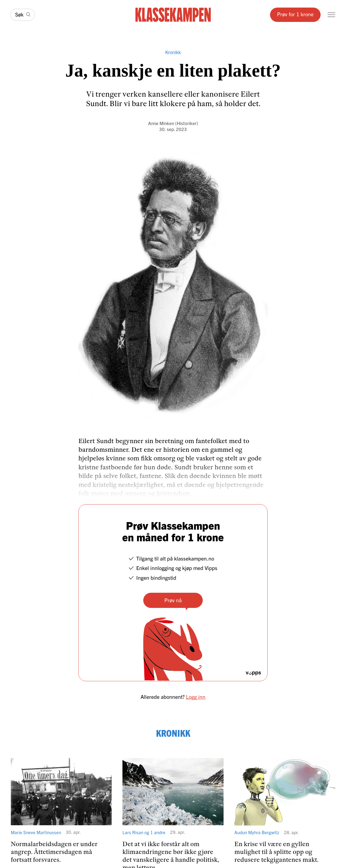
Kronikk (173, 52)
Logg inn (196, 697)
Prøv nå (173, 600)
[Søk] (23, 15)
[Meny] (331, 15)
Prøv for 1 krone (295, 14)
